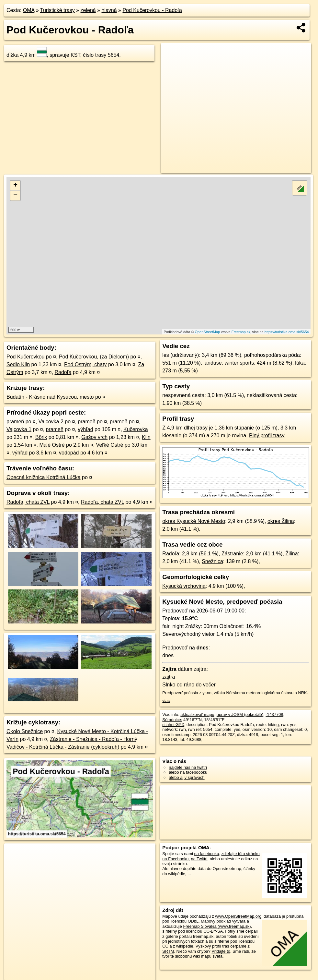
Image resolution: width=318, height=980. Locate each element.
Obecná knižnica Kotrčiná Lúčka (44, 477)
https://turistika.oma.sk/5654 (287, 332)
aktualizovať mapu (197, 714)
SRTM (168, 951)
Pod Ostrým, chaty (85, 364)
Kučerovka (136, 429)
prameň (15, 422)
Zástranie (232, 554)
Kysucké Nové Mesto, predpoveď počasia (222, 602)
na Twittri (199, 859)
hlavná (109, 10)
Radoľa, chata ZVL (28, 502)
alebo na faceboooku (188, 772)
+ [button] (15, 186)
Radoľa (63, 372)
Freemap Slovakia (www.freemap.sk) (217, 926)
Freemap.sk (241, 332)
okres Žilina (281, 521)
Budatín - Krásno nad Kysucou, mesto (50, 397)
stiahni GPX (173, 725)
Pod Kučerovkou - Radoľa (152, 10)
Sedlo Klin (18, 364)
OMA (29, 10)
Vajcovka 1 (19, 429)
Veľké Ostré (110, 445)
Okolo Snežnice (25, 731)
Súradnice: (172, 720)
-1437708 (274, 714)
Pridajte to (221, 951)
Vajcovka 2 (51, 422)
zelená (88, 10)
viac (166, 701)
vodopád (69, 453)
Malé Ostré (52, 445)
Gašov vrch (94, 437)
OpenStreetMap (208, 332)
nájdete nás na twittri (188, 767)
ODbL (193, 921)
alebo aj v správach (187, 777)
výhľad (85, 429)
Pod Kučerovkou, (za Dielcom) (94, 357)
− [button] (15, 196)
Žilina (291, 554)
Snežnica (212, 561)
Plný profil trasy (267, 436)
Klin (146, 437)
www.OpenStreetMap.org (238, 916)
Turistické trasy (57, 10)
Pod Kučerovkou (25, 357)
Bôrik (41, 437)
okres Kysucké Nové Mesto (194, 521)
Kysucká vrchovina (184, 586)
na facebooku (207, 854)
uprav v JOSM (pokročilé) (240, 714)
